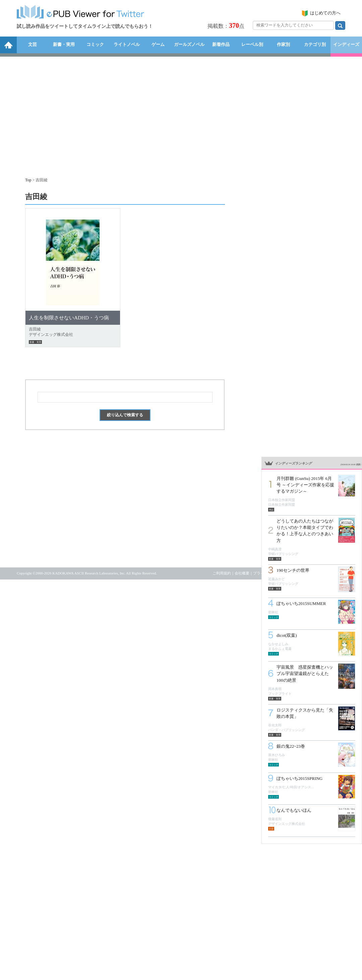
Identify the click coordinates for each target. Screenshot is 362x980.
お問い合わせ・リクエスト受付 (319, 573)
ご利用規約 (222, 573)
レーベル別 (252, 44)
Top (28, 180)
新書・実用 (64, 44)
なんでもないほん (294, 810)
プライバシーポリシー (271, 573)
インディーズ (346, 44)
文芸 (33, 44)
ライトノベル (127, 44)
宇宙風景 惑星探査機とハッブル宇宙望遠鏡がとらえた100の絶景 (305, 673)
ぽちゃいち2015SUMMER (301, 603)
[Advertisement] (181, 114)
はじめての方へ (325, 13)
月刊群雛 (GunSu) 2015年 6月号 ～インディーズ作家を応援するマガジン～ (305, 485)
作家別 (283, 44)
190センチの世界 (293, 570)
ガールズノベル (189, 44)
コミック (95, 44)
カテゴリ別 (315, 44)
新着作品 (221, 44)
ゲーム (158, 44)
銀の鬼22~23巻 (291, 746)
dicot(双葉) (287, 635)
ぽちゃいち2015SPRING (299, 778)
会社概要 (242, 573)
